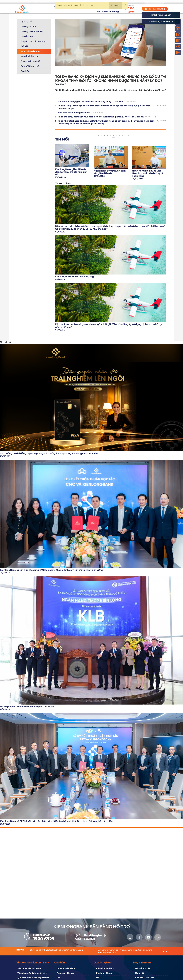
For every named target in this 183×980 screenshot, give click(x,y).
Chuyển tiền (27, 36)
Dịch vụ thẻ (26, 22)
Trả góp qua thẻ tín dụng (33, 41)
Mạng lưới (140, 973)
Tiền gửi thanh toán (30, 66)
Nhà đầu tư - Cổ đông (109, 9)
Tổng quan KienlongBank (29, 968)
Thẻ (58, 978)
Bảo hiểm (25, 71)
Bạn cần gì (41, 2)
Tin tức (93, 9)
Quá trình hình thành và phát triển (33, 978)
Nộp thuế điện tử (29, 56)
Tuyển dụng (67, 9)
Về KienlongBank (51, 9)
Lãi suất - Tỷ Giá (142, 968)
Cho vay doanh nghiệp (32, 31)
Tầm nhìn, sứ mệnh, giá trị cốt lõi (33, 973)
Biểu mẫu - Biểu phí (144, 978)
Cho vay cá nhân (29, 26)
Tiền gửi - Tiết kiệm (66, 968)
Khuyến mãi (81, 9)
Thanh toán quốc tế (30, 61)
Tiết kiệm (25, 46)
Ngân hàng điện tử (30, 51)
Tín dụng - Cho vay (65, 973)
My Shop (135, 2)
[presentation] (164, 951)
